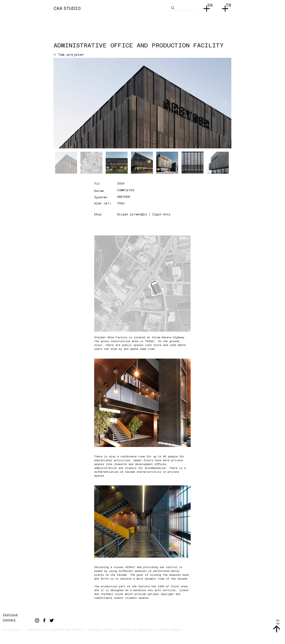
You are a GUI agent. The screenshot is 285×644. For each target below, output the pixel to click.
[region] (111, 12)
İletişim (10, 615)
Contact (9, 620)
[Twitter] (52, 620)
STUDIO (72, 8)
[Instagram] (37, 620)
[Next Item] (225, 103)
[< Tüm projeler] (69, 55)
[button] (207, 7)
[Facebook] (44, 620)
